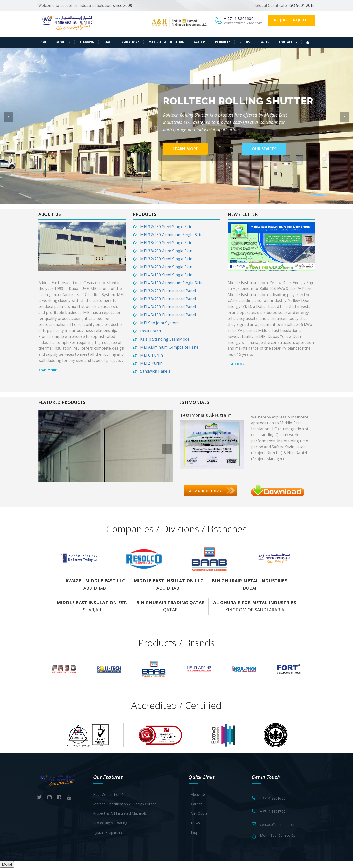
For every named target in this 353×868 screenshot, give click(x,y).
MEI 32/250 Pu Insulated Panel (168, 291)
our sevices (264, 149)
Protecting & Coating (110, 823)
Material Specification (167, 42)
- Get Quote (198, 814)
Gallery (200, 42)
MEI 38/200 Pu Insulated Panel (168, 299)
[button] (8, 126)
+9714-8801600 (273, 799)
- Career (195, 804)
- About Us (197, 795)
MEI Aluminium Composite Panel (170, 348)
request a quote (291, 20)
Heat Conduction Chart (112, 795)
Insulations (130, 42)
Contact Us (288, 42)
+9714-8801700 (273, 812)
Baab (107, 42)
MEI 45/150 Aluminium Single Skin (171, 283)
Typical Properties (108, 832)
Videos (245, 42)
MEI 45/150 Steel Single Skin (166, 275)
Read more (48, 370)
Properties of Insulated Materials (120, 814)
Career (264, 42)
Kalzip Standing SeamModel (165, 340)
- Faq (193, 832)
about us (63, 42)
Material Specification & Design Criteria (125, 804)
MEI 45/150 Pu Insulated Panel (168, 316)
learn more (185, 149)
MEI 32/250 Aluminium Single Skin (171, 235)
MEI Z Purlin (151, 364)
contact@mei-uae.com (243, 23)
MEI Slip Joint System (160, 324)
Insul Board (151, 332)
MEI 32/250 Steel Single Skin (166, 227)
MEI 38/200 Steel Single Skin (166, 243)
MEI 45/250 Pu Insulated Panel (168, 307)
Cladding (87, 42)
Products (223, 42)
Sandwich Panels (155, 372)
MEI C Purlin (152, 356)
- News (194, 823)
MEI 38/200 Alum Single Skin (166, 251)
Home (43, 42)
